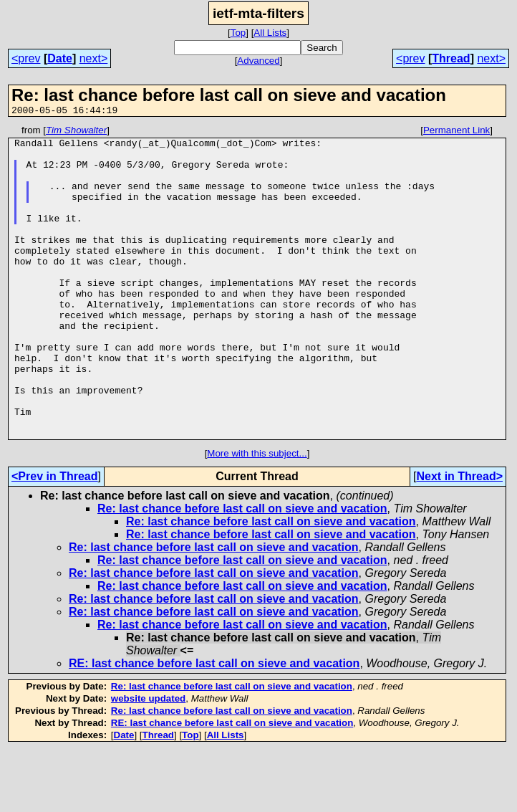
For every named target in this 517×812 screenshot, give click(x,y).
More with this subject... (257, 516)
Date (60, 58)
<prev (26, 58)
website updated (148, 761)
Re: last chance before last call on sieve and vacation (242, 571)
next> (94, 58)
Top (238, 33)
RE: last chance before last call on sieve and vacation (214, 726)
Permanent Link (456, 132)
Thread (451, 58)
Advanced (258, 61)
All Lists (270, 33)
